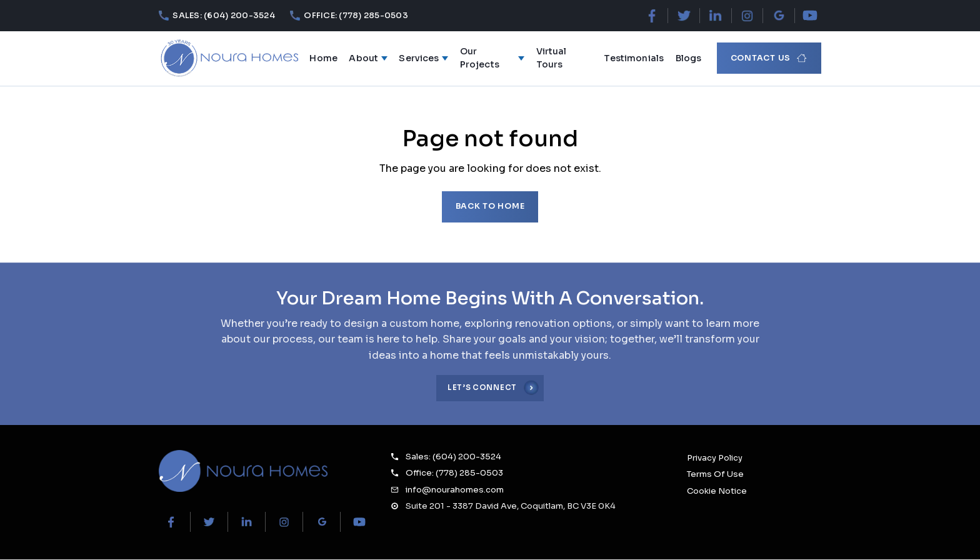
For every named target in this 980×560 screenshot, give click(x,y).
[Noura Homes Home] (243, 471)
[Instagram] (747, 15)
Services (423, 58)
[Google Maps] (778, 15)
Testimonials (634, 58)
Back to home (490, 206)
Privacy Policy (715, 458)
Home (323, 58)
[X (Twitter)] (684, 15)
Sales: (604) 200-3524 (453, 457)
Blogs (689, 58)
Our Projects (492, 58)
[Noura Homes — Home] (229, 58)
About (368, 58)
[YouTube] (810, 15)
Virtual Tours (552, 58)
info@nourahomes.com (455, 490)
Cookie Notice (717, 491)
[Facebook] (652, 15)
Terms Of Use (715, 474)
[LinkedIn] (715, 15)
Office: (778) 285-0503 (454, 473)
